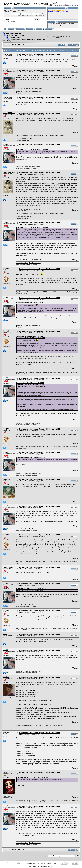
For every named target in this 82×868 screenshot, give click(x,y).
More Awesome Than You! (15, 33)
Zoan (5, 634)
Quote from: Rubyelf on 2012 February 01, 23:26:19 (31, 457)
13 (23, 45)
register (24, 10)
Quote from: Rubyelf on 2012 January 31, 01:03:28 (30, 383)
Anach (6, 70)
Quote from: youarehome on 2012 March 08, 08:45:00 (31, 589)
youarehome (8, 567)
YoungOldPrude (9, 113)
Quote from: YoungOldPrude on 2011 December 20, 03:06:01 (33, 149)
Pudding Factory (15, 37)
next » (78, 853)
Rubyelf (6, 268)
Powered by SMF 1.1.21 (32, 864)
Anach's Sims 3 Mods (22, 91)
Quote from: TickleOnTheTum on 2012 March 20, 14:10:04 (32, 777)
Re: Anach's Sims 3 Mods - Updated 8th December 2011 (40, 54)
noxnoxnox (8, 54)
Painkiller (7, 479)
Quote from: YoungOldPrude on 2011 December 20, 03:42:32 (33, 227)
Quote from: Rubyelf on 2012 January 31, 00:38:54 (30, 303)
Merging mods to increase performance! (27, 93)
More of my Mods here (35, 91)
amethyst (59, 25)
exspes (6, 732)
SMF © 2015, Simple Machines (48, 864)
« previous (74, 40)
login (19, 10)
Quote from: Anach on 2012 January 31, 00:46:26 (30, 336)
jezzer (6, 772)
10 (19, 45)
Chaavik (6, 677)
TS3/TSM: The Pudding (15, 35)
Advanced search (9, 21)
